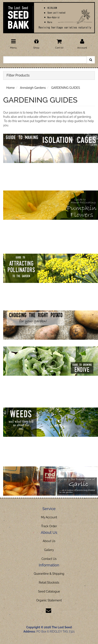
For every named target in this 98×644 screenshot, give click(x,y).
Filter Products (18, 75)
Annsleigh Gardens (33, 88)
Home (11, 88)
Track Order (49, 526)
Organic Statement (49, 600)
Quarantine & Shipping (49, 574)
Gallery (49, 550)
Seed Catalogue (49, 591)
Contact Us (49, 559)
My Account (49, 517)
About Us (49, 541)
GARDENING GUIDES (66, 88)
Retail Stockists (49, 583)
